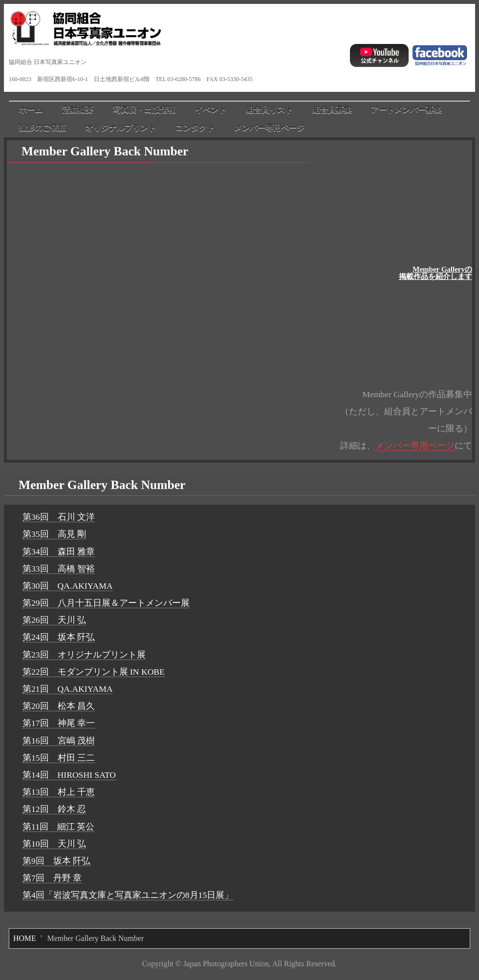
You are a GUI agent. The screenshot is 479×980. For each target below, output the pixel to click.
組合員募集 (332, 110)
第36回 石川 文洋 (59, 517)
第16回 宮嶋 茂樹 (59, 741)
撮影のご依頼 (43, 128)
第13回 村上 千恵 (59, 792)
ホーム (31, 110)
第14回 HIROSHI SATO (69, 775)
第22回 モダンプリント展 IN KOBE (94, 672)
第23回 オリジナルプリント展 (84, 655)
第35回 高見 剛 (54, 534)
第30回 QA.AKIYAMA (67, 586)
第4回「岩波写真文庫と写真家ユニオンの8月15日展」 (128, 895)
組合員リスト (269, 110)
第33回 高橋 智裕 (59, 569)
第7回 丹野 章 (52, 878)
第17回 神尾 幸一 (59, 723)
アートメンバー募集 (406, 110)
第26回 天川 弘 (54, 620)
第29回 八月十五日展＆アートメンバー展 (106, 603)
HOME (25, 938)
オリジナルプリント (121, 128)
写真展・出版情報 (144, 110)
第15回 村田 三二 (59, 758)
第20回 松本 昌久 (59, 706)
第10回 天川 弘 (54, 844)
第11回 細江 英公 (58, 827)
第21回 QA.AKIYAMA (67, 689)
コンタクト (195, 128)
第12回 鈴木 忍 (54, 809)
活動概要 (78, 110)
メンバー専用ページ (269, 128)
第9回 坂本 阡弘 (56, 861)
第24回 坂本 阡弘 (59, 637)
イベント (211, 110)
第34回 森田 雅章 (59, 552)
